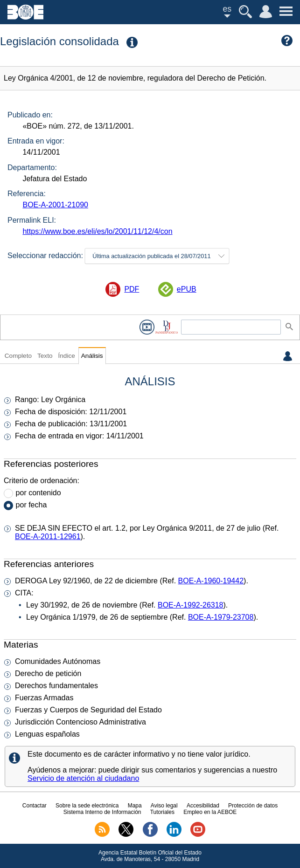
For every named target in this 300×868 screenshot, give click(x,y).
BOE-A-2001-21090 (55, 205)
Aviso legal (164, 806)
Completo (18, 356)
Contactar (35, 806)
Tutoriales (162, 812)
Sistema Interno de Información (102, 812)
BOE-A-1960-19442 (211, 581)
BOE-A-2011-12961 (48, 537)
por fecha (31, 505)
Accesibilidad (203, 806)
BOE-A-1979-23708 (221, 617)
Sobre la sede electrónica (87, 806)
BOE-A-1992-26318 (191, 605)
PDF (132, 289)
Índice (66, 356)
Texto (45, 356)
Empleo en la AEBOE (210, 812)
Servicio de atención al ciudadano (83, 778)
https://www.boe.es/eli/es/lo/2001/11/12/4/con (97, 231)
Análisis (92, 356)
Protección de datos (253, 806)
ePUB (187, 289)
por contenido (38, 493)
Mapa (135, 806)
